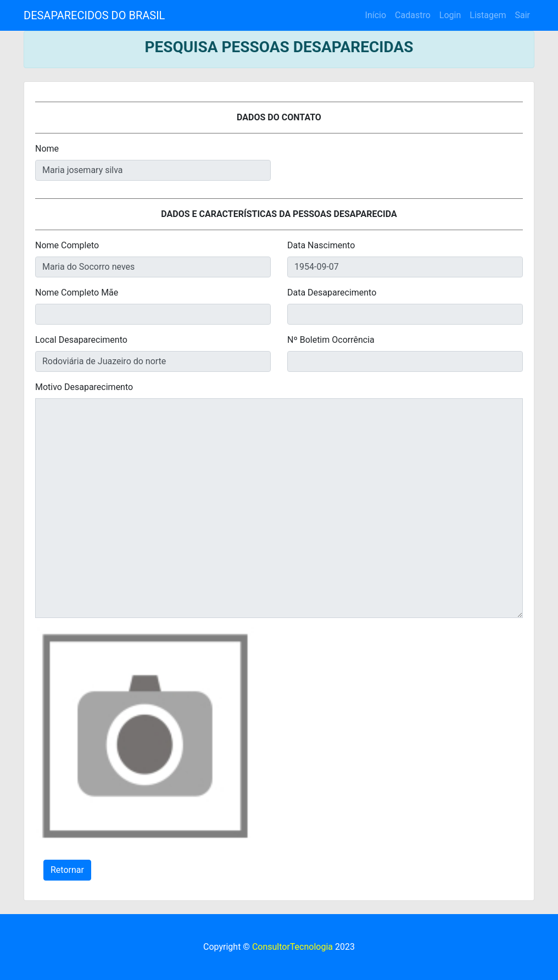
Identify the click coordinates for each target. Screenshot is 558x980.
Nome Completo (67, 245)
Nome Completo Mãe (77, 293)
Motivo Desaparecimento (84, 387)
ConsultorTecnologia (292, 947)
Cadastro (413, 15)
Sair (522, 15)
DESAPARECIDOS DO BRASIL (94, 15)
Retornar (67, 870)
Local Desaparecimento (81, 340)
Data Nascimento (321, 245)
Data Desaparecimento (332, 293)
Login (450, 15)
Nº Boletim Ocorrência (331, 340)
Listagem (488, 15)
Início (376, 15)
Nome (47, 149)
